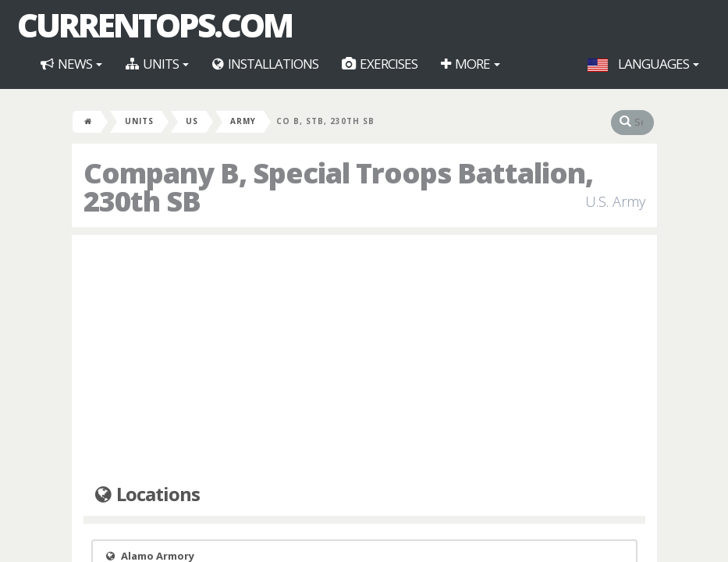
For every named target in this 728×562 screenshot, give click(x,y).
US (192, 121)
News (71, 64)
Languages (643, 64)
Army (243, 121)
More (471, 64)
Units (157, 64)
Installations (265, 64)
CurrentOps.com (154, 25)
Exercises (380, 64)
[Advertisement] (364, 360)
